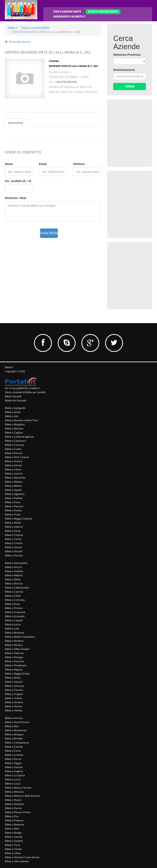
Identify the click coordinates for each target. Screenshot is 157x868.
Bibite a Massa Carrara (18, 788)
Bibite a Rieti (12, 829)
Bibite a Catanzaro (15, 441)
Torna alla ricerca (18, 42)
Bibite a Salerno (14, 527)
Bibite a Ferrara (14, 453)
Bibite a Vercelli (14, 551)
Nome (9, 164)
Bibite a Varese (13, 547)
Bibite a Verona (14, 706)
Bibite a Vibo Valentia (17, 861)
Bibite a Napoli (13, 490)
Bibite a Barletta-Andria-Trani (22, 420)
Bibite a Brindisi (14, 738)
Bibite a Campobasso (17, 743)
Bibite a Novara (14, 645)
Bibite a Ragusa (14, 669)
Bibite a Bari (12, 726)
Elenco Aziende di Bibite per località (25, 392)
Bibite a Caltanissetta (17, 588)
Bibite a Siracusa (14, 686)
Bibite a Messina (14, 792)
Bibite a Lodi (12, 629)
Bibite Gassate (13, 396)
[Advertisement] (135, 126)
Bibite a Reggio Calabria (19, 519)
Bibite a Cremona (15, 600)
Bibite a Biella (13, 579)
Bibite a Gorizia (14, 461)
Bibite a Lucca (13, 784)
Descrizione (16, 123)
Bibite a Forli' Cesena (17, 457)
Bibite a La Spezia (15, 775)
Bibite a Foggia (13, 763)
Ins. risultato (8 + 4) (18, 181)
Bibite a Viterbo (14, 710)
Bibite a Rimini (13, 523)
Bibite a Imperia (14, 771)
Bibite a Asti (12, 416)
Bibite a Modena (14, 641)
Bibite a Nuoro (13, 800)
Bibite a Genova (14, 767)
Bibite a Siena (13, 531)
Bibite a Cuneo (13, 449)
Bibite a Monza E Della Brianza (22, 796)
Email (43, 164)
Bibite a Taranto (14, 535)
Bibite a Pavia (13, 502)
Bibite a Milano (13, 486)
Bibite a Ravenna (14, 824)
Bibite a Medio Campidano (20, 637)
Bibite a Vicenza (14, 555)
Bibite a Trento (13, 849)
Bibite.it (13, 28)
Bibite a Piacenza (15, 661)
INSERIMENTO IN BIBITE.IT (69, 16)
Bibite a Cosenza (14, 445)
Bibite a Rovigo (13, 833)
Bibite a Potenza (14, 820)
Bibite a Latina (13, 469)
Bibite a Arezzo (13, 567)
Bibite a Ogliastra (15, 494)
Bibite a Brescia (14, 583)
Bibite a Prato (13, 514)
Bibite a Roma (13, 678)
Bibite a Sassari (14, 682)
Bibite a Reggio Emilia (17, 674)
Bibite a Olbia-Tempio (17, 649)
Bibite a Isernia (13, 465)
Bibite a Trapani (14, 694)
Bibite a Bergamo (15, 424)
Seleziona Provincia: (127, 55)
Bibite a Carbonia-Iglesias (19, 437)
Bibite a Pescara (14, 506)
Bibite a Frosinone (15, 612)
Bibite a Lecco (13, 779)
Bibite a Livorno (14, 474)
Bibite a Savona (14, 837)
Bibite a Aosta (13, 412)
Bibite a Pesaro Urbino (18, 812)
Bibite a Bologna (14, 734)
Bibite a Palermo (14, 653)
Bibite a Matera (14, 482)
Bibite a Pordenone (16, 665)
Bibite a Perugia (14, 657)
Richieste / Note (16, 198)
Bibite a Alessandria (16, 563)
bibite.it (9, 367)
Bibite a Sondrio (14, 841)
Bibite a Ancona (14, 718)
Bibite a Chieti (13, 596)
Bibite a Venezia (14, 702)
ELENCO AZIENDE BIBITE (103, 12)
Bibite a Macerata (15, 478)
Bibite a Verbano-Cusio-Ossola (22, 857)
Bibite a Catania (14, 747)
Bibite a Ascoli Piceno (17, 722)
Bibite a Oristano (14, 804)
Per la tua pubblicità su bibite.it (22, 388)
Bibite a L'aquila (14, 620)
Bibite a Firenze (14, 608)
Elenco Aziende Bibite (36, 28)
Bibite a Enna (12, 604)
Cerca (130, 86)
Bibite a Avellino (14, 571)
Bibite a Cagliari (14, 433)
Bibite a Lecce (13, 624)
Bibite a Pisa (12, 816)
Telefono (79, 164)
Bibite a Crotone (14, 755)
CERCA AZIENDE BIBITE (67, 12)
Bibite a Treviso (14, 543)
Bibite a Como (13, 751)
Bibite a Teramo (14, 690)
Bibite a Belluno (14, 575)
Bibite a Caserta (14, 592)
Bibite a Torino (13, 539)
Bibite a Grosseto (15, 616)
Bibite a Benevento (16, 730)
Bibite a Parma (13, 808)
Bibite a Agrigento (15, 408)
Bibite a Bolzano (14, 428)
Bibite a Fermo (13, 759)
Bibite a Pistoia (13, 510)
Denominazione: (124, 70)
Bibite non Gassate (16, 400)
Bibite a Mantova (15, 633)
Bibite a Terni (12, 845)
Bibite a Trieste (13, 698)
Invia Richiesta (49, 233)
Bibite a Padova (14, 498)
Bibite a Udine (13, 853)
